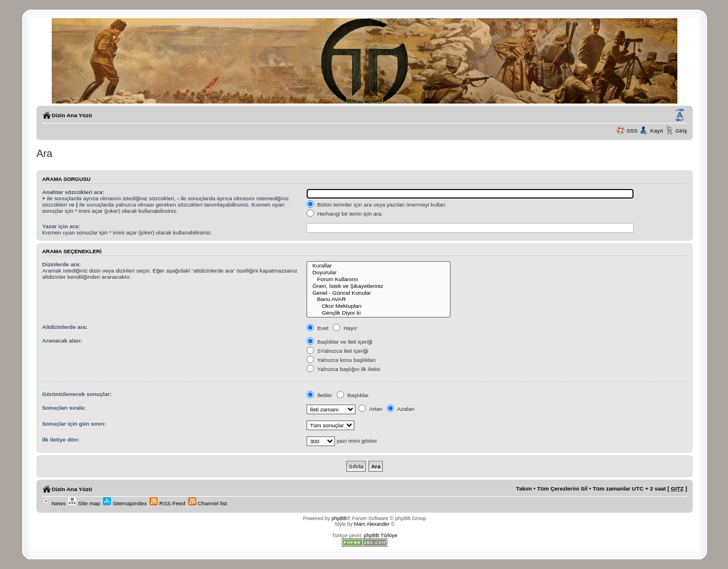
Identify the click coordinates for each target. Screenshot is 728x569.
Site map (84, 503)
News (54, 503)
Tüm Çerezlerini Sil (562, 488)
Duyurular (379, 273)
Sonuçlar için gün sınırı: (74, 424)
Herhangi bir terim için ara (344, 214)
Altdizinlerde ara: (65, 327)
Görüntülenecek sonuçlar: (77, 394)
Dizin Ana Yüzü (72, 115)
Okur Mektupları (379, 306)
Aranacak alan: (62, 341)
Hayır (345, 328)
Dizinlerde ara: (61, 264)
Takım (524, 488)
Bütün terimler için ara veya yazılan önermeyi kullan (376, 205)
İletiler (319, 395)
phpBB (339, 518)
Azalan (400, 409)
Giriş (681, 131)
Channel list (208, 503)
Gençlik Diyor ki (379, 313)
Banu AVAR (379, 299)
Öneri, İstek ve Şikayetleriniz (379, 286)
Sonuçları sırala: (64, 408)
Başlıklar (353, 395)
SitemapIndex (125, 503)
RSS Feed (167, 503)
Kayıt (657, 131)
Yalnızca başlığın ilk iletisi (344, 369)
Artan (370, 409)
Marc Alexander (372, 524)
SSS (632, 131)
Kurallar (379, 266)
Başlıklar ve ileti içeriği (340, 342)
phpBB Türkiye (381, 535)
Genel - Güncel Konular (379, 293)
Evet (318, 328)
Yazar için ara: (61, 226)
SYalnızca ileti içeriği (338, 351)
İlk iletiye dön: (61, 440)
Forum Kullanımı (379, 279)
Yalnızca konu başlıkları (341, 360)
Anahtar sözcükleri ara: (73, 192)
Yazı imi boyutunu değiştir (680, 116)
